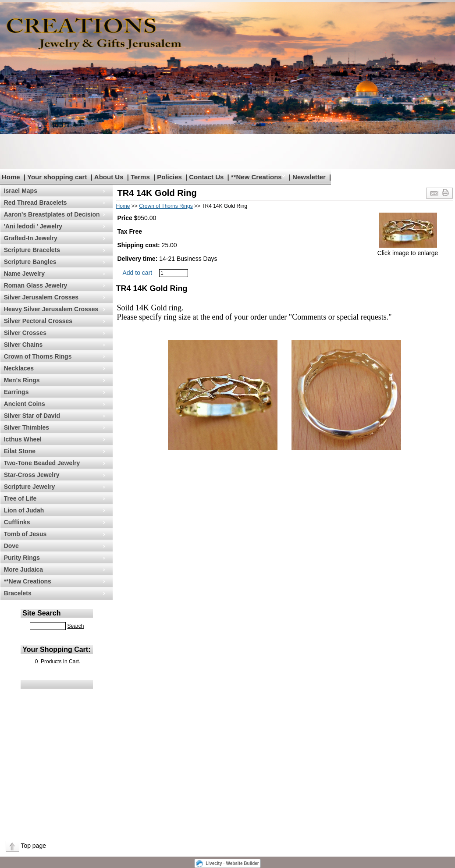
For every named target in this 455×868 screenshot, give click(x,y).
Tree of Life (20, 498)
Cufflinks (17, 522)
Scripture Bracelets (32, 250)
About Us (109, 177)
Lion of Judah (24, 510)
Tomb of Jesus (25, 534)
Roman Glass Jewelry (36, 285)
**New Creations (256, 177)
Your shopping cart (57, 177)
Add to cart (138, 273)
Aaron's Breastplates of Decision (52, 214)
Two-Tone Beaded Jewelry (42, 463)
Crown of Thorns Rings (38, 356)
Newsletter (309, 177)
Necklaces (19, 368)
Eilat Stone (20, 451)
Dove (11, 546)
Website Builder (242, 863)
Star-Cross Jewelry (32, 475)
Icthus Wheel (23, 439)
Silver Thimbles (27, 427)
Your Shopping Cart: (56, 649)
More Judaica (23, 569)
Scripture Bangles (30, 262)
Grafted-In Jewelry (31, 238)
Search (75, 626)
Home (11, 177)
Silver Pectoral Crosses (38, 321)
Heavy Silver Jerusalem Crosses (51, 309)
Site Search (41, 613)
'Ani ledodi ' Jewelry (33, 226)
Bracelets (18, 593)
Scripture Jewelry (30, 487)
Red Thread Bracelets (36, 203)
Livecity (214, 863)
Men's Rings (22, 380)
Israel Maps (21, 191)
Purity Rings (22, 558)
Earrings (16, 392)
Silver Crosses (25, 333)
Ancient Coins (25, 404)
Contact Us (206, 177)
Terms (140, 177)
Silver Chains (23, 345)
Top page (33, 846)
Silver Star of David (32, 416)
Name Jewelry (24, 274)
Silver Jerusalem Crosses (41, 297)
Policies (169, 177)
